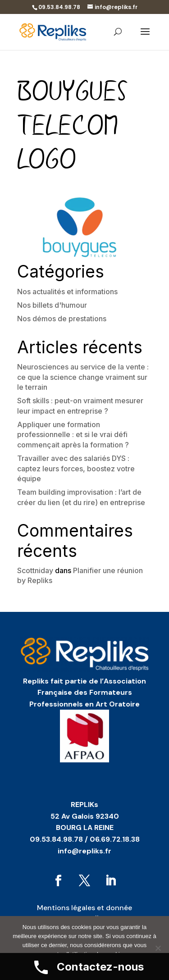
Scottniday (35, 570)
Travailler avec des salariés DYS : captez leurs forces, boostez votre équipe (76, 468)
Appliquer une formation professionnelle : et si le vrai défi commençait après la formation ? (73, 435)
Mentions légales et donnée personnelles (84, 913)
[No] (158, 948)
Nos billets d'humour (52, 305)
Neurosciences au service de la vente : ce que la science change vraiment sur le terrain (83, 377)
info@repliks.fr (84, 851)
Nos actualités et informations (67, 292)
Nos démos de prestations (62, 319)
